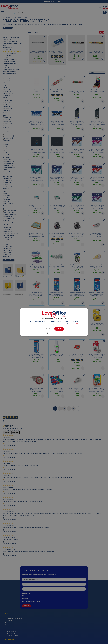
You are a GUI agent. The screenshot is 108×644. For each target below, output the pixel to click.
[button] (54, 333)
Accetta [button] (59, 329)
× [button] (86, 310)
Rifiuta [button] (49, 329)
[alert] (54, 322)
